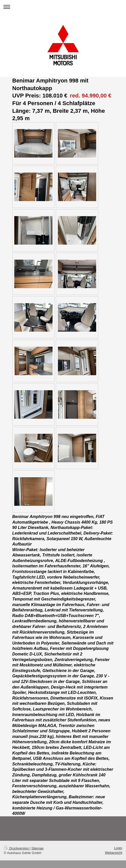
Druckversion (17, 848)
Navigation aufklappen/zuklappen (63, 7)
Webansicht (114, 853)
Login (118, 848)
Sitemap (37, 848)
